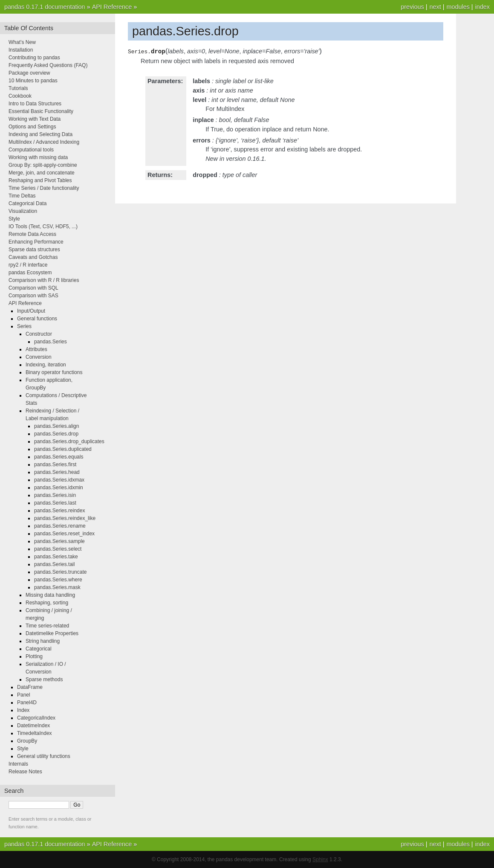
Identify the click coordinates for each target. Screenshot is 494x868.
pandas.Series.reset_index (64, 534)
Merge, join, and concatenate (42, 173)
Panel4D (27, 703)
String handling (43, 641)
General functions (37, 319)
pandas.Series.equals (59, 457)
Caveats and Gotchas (33, 257)
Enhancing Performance (36, 242)
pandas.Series (51, 342)
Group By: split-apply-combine (43, 165)
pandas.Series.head (57, 472)
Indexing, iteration (46, 365)
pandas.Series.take (56, 557)
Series (24, 326)
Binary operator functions (54, 372)
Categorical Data (27, 203)
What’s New (22, 42)
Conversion (39, 357)
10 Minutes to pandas (33, 81)
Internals (18, 764)
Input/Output (31, 311)
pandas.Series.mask (57, 587)
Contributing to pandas (34, 58)
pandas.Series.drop (56, 434)
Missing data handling (50, 595)
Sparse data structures (34, 250)
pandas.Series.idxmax (59, 480)
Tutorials (18, 88)
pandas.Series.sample (59, 541)
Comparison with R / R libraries (44, 280)
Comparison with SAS (33, 296)
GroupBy (27, 741)
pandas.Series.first (55, 464)
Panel (24, 695)
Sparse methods (44, 679)
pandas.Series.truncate (60, 572)
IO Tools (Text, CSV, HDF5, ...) (43, 226)
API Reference (112, 7)
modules (458, 7)
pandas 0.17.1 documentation (45, 7)
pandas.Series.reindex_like (65, 518)
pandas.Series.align (56, 426)
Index (23, 710)
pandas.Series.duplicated (63, 449)
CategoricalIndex (36, 718)
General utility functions (44, 756)
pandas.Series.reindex (59, 511)
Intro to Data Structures (35, 104)
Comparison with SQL (33, 288)
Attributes (36, 349)
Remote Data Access (32, 234)
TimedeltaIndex (35, 733)
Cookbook (20, 96)
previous (412, 7)
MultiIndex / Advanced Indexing (44, 142)
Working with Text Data (35, 119)
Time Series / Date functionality (44, 188)
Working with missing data (38, 157)
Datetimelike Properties (52, 633)
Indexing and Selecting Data (40, 134)
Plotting (34, 656)
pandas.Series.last (55, 503)
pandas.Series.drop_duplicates (69, 441)
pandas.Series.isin (55, 495)
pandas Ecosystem (30, 273)
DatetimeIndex (33, 726)
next (435, 7)
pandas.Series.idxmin (59, 488)
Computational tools (31, 150)
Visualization (23, 211)
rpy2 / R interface (28, 265)
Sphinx (320, 859)
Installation (21, 50)
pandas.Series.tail (54, 564)
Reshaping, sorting (47, 603)
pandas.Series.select (58, 549)
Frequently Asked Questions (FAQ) (48, 65)
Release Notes (25, 772)
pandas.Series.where (58, 580)
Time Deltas (22, 196)
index (482, 7)
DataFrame (30, 687)
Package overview (29, 73)
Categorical (39, 649)
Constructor (39, 334)
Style (14, 219)
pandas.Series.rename (60, 526)
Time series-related (47, 626)
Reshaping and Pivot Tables (40, 180)
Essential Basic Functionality (41, 111)
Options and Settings (32, 127)
